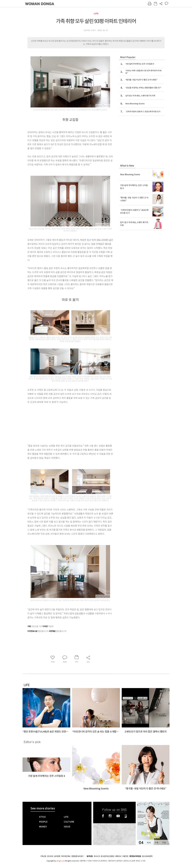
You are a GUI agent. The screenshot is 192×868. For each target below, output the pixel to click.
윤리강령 (57, 856)
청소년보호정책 (147, 856)
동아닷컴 (90, 856)
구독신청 (43, 856)
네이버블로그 (126, 816)
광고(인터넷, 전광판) (107, 856)
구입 (164, 843)
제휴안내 (118, 856)
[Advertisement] (64, 423)
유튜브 (118, 816)
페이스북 (103, 816)
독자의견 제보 (66, 856)
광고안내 (50, 856)
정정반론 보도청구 (77, 856)
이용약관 (125, 856)
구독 (156, 843)
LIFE (96, 14)
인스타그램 (110, 816)
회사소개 (97, 856)
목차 (149, 843)
